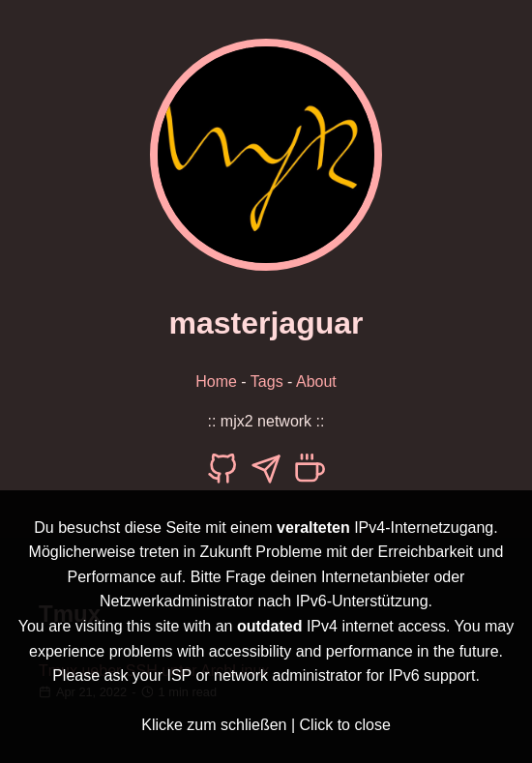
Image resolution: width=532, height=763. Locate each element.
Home (216, 381)
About (316, 381)
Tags (267, 381)
